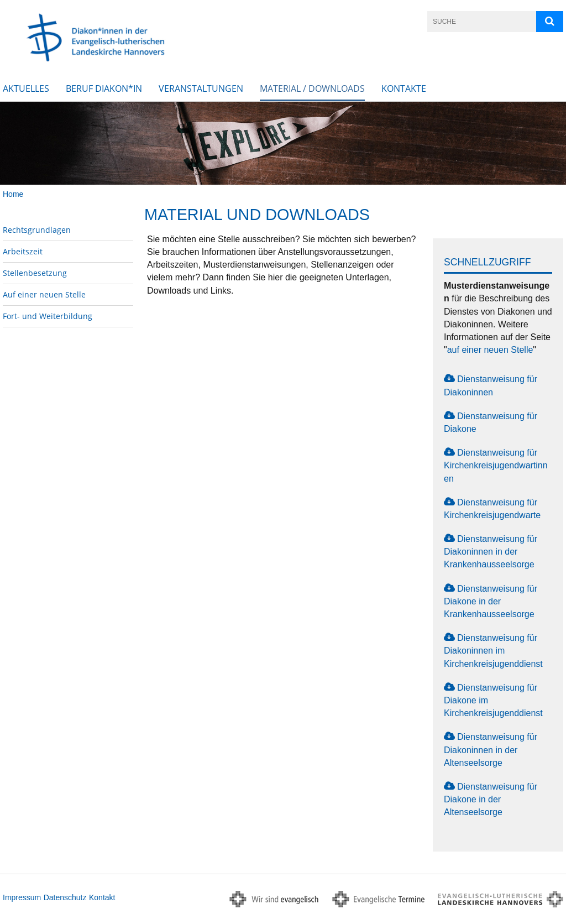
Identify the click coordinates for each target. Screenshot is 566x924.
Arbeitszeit (23, 251)
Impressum (22, 897)
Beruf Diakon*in (104, 88)
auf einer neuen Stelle (490, 350)
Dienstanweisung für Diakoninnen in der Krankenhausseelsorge (491, 552)
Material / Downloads (312, 88)
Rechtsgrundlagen (37, 230)
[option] (283, 143)
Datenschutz (65, 897)
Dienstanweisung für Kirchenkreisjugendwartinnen (496, 465)
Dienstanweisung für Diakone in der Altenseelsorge (491, 799)
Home (13, 194)
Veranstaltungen (201, 88)
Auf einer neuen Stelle (44, 294)
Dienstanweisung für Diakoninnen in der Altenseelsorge (491, 750)
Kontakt (102, 897)
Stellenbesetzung (35, 273)
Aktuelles (26, 88)
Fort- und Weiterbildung (48, 316)
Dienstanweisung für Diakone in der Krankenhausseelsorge (491, 601)
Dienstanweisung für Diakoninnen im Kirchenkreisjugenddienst (493, 651)
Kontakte (404, 88)
